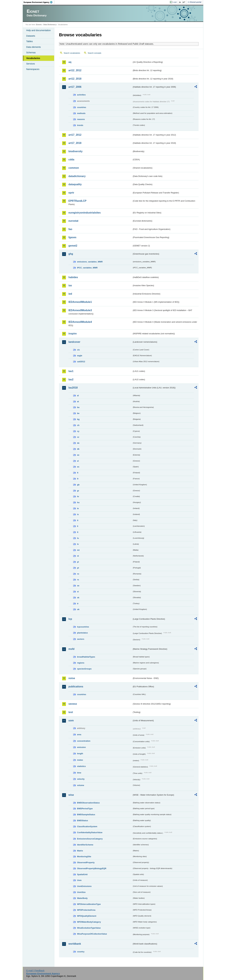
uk (78, 609)
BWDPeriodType (85, 809)
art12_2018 (75, 79)
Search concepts (94, 53)
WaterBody (82, 898)
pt (78, 568)
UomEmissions (84, 886)
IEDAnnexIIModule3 (80, 310)
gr (78, 491)
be (78, 413)
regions (81, 663)
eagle (80, 356)
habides (73, 277)
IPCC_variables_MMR (87, 268)
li (78, 526)
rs (78, 580)
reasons (81, 119)
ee (78, 455)
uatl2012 (81, 362)
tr (78, 604)
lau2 (71, 379)
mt (78, 550)
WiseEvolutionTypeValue (89, 928)
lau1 (71, 371)
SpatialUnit (82, 874)
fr (78, 479)
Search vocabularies (72, 53)
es (78, 467)
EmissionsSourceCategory (90, 839)
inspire (73, 334)
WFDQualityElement (87, 916)
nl (78, 556)
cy (78, 431)
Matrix (80, 851)
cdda (71, 160)
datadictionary (77, 176)
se (78, 586)
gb (78, 485)
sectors (81, 639)
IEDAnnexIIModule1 (80, 302)
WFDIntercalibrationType (89, 904)
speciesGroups (84, 669)
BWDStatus (83, 820)
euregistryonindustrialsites (85, 213)
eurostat (73, 221)
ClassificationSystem (87, 826)
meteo (80, 760)
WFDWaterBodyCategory (89, 922)
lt (78, 532)
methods (81, 113)
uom (71, 720)
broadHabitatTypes (86, 657)
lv (78, 544)
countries (82, 107)
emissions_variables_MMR (90, 262)
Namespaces (33, 69)
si (78, 592)
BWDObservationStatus (88, 803)
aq (70, 62)
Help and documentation (38, 30)
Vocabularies (33, 58)
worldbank (75, 944)
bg (78, 419)
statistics (81, 766)
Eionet (39, 25)
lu (78, 538)
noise (72, 678)
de (78, 443)
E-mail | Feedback (35, 971)
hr (78, 496)
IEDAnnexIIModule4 (80, 322)
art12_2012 (75, 70)
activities (81, 95)
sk (78, 598)
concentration (84, 741)
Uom (79, 880)
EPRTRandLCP (77, 201)
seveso (73, 704)
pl (78, 562)
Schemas (31, 53)
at (78, 401)
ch (78, 425)
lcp (70, 619)
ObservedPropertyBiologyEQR (92, 868)
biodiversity (75, 151)
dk (78, 449)
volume (81, 785)
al (78, 396)
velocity (81, 779)
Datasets (31, 36)
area (79, 734)
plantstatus (82, 633)
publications (76, 687)
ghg (71, 254)
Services (31, 64)
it (78, 520)
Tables (30, 41)
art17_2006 (75, 87)
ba (78, 407)
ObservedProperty (86, 862)
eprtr (71, 193)
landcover (74, 342)
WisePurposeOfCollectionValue (92, 934)
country (81, 952)
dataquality (75, 184)
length (80, 754)
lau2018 (73, 388)
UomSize (81, 892)
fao (70, 229)
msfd (71, 649)
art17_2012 (75, 135)
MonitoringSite (84, 856)
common (74, 168)
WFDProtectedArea (86, 910)
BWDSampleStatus (86, 815)
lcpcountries (83, 627)
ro (78, 574)
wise (71, 795)
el (78, 461)
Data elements (34, 47)
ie (78, 508)
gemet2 (73, 246)
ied (70, 294)
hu (78, 502)
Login (175, 2)
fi (78, 473)
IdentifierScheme (85, 845)
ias (70, 285)
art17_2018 (75, 143)
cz (78, 437)
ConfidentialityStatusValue (90, 832)
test (71, 712)
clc (78, 350)
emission (81, 747)
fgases (72, 237)
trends (80, 125)
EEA (39, 2)
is (78, 514)
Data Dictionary (50, 25)
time (79, 773)
